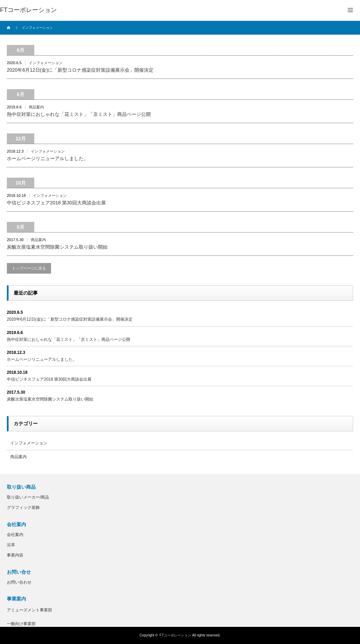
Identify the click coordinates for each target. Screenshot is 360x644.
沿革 (11, 545)
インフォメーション (46, 63)
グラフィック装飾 (23, 508)
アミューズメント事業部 (29, 610)
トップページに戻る (29, 268)
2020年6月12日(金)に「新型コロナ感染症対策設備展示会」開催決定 (80, 70)
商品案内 (36, 107)
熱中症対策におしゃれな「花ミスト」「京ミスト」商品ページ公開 (79, 114)
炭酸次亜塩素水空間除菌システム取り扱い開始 (57, 247)
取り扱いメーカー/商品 (28, 497)
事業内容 (15, 555)
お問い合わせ (19, 582)
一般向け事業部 (21, 624)
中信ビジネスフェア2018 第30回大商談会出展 (56, 203)
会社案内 (15, 535)
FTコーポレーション (175, 635)
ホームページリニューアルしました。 (48, 158)
